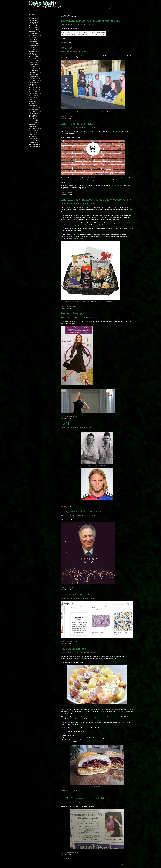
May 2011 (32, 134)
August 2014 (33, 82)
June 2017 (32, 51)
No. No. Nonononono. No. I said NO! (83, 798)
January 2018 (33, 45)
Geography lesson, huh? (76, 595)
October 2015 (33, 71)
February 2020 (33, 26)
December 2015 (34, 67)
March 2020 (33, 24)
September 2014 (34, 80)
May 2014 (32, 84)
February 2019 (33, 30)
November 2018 (34, 32)
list (78, 215)
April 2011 (32, 136)
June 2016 (32, 63)
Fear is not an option (73, 313)
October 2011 (33, 127)
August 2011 (33, 131)
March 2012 (33, 119)
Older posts (66, 859)
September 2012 (34, 111)
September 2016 (34, 61)
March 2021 (33, 20)
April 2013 (32, 103)
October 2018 (33, 34)
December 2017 (34, 47)
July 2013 (32, 98)
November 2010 (34, 146)
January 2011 (33, 142)
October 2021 (33, 18)
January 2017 (33, 59)
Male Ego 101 (69, 48)
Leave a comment (91, 25)
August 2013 (33, 96)
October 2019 (33, 28)
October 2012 (33, 109)
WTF (70, 43)
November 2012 (34, 107)
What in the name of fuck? (77, 124)
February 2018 (33, 43)
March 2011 (33, 138)
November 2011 (34, 125)
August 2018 (33, 38)
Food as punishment (73, 649)
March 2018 (33, 41)
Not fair (65, 424)
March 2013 (33, 105)
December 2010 (34, 144)
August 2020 (33, 22)
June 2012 (32, 117)
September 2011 (34, 129)
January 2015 (33, 76)
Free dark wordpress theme (125, 865)
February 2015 (33, 74)
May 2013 (32, 102)
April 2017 (32, 53)
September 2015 (34, 72)
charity (69, 208)
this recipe (120, 711)
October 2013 (33, 92)
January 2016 (33, 65)
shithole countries (116, 186)
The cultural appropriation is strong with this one (90, 21)
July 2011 (32, 133)
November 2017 (34, 49)
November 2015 (34, 69)
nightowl (79, 25)
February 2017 (33, 57)
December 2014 (34, 78)
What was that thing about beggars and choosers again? (96, 200)
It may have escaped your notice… (82, 511)
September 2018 (34, 36)
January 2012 (33, 123)
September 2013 (34, 94)
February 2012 (33, 121)
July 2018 (32, 40)
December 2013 (34, 88)
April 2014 (32, 86)
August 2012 (33, 113)
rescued (89, 132)
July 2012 (32, 115)
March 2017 (33, 55)
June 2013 (32, 100)
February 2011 (33, 140)
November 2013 (34, 90)
